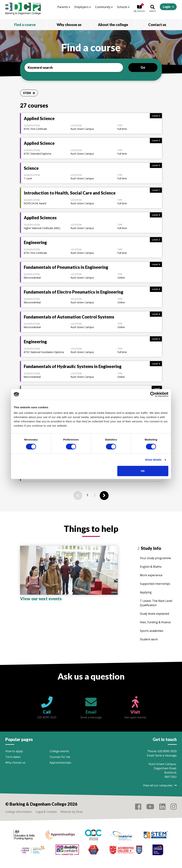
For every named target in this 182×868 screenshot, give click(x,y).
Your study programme (155, 558)
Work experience (151, 575)
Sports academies (152, 631)
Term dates (13, 757)
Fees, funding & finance (155, 622)
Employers (83, 7)
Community (104, 7)
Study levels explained (154, 614)
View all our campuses (160, 785)
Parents (64, 7)
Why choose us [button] (69, 25)
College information (19, 812)
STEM (29, 93)
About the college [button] (113, 25)
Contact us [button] (157, 25)
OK (143, 471)
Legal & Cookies (46, 812)
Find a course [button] (25, 25)
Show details (153, 460)
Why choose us (15, 763)
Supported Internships (155, 584)
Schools (123, 7)
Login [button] (167, 7)
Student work (149, 639)
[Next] (104, 496)
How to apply (14, 751)
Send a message (166, 755)
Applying (146, 592)
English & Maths (151, 567)
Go (143, 67)
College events (59, 751)
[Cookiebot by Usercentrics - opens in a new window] (153, 394)
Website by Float (71, 812)
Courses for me (60, 757)
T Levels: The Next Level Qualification (156, 603)
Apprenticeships (60, 763)
